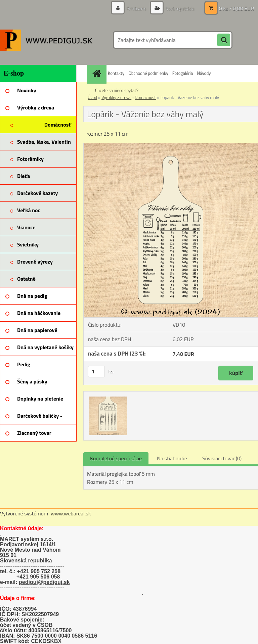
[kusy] (96, 372)
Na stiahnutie (172, 458)
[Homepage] (97, 73)
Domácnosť (145, 97)
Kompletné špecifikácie (116, 458)
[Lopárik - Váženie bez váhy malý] (171, 146)
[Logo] (46, 40)
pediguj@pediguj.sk (44, 582)
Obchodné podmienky (148, 73)
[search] (224, 40)
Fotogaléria (183, 73)
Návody (204, 73)
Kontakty (116, 73)
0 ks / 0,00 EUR (236, 8)
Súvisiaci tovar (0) (222, 458)
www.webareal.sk (71, 513)
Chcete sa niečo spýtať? (117, 90)
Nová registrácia (178, 8)
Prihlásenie (133, 8)
